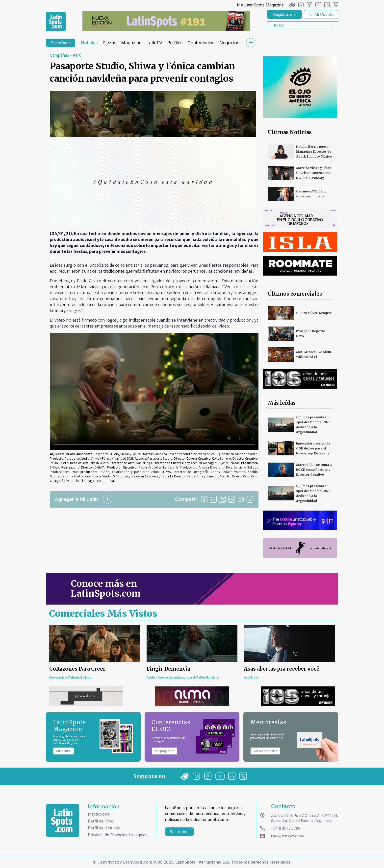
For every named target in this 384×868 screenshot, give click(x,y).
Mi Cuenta (321, 14)
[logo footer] (63, 820)
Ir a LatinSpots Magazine (260, 5)
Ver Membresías (265, 751)
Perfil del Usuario (104, 828)
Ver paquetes (165, 751)
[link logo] (56, 22)
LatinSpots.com (138, 862)
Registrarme (284, 14)
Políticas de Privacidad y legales (118, 835)
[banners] (166, 21)
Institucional (99, 814)
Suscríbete (61, 43)
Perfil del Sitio (101, 821)
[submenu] (251, 43)
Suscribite (64, 751)
